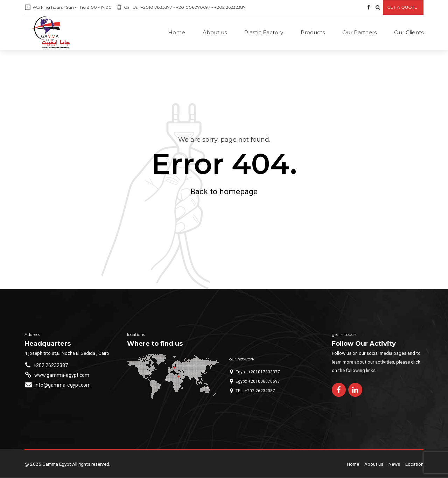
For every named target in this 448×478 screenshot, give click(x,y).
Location (414, 464)
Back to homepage (224, 192)
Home (177, 32)
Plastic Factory (264, 32)
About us (215, 32)
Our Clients (409, 32)
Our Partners (359, 32)
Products (313, 32)
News (394, 464)
